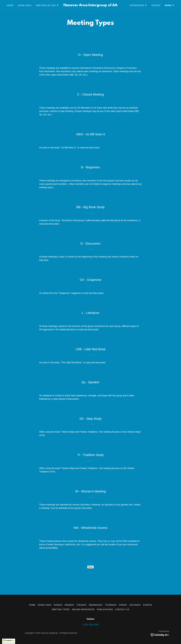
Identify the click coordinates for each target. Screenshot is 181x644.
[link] (91, 5)
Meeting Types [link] (61, 609)
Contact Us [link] (122, 609)
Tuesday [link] (82, 605)
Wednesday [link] (96, 605)
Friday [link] (123, 605)
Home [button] (32, 605)
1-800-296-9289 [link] (90, 625)
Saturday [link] (135, 605)
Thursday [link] (111, 605)
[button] (47, 5)
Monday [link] (69, 605)
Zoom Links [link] (25, 5)
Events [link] (156, 5)
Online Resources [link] (83, 609)
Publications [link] (105, 609)
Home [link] (10, 5)
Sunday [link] (58, 605)
